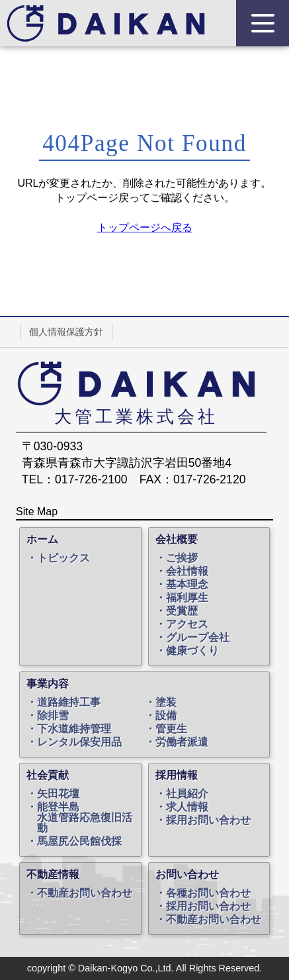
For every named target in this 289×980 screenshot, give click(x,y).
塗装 (166, 703)
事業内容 (48, 684)
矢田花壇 (58, 794)
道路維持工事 (69, 703)
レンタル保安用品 (79, 742)
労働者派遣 (182, 742)
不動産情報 (53, 875)
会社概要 (177, 540)
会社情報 (187, 571)
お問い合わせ (187, 875)
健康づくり (192, 651)
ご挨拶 (182, 558)
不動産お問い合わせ (85, 893)
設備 (166, 716)
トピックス (63, 558)
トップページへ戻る (145, 227)
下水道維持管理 (74, 729)
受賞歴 (182, 611)
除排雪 (53, 716)
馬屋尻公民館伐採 (79, 842)
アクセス (187, 624)
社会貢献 (48, 775)
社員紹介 (187, 794)
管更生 (171, 729)
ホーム (42, 540)
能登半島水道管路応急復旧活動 (85, 818)
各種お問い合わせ (208, 893)
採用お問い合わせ (208, 820)
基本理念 (187, 585)
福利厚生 (187, 598)
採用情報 (177, 775)
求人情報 (187, 807)
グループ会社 (198, 638)
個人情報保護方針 (66, 332)
